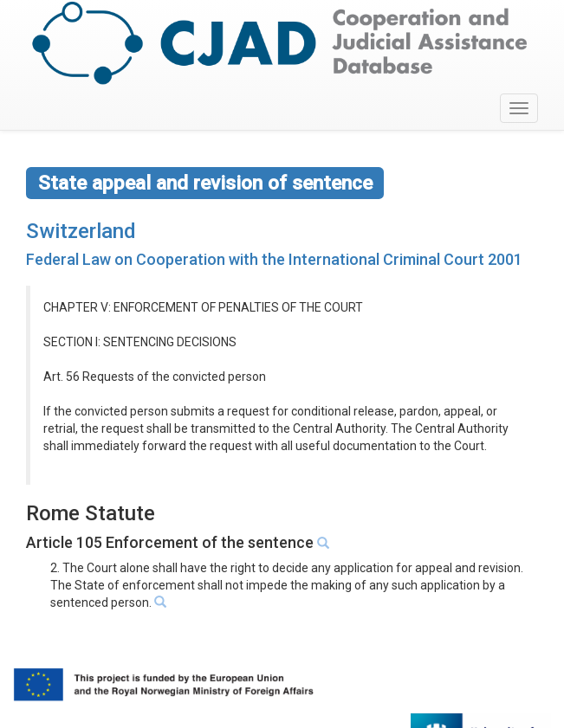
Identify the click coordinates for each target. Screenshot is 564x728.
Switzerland (81, 231)
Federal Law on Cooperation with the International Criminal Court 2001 (274, 259)
